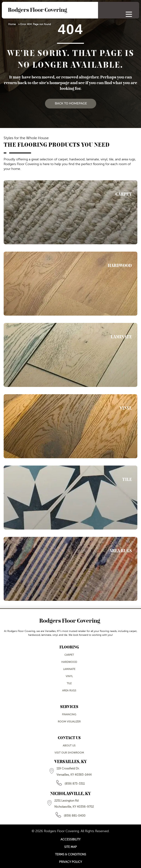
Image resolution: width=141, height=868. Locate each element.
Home (12, 24)
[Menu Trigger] (129, 14)
